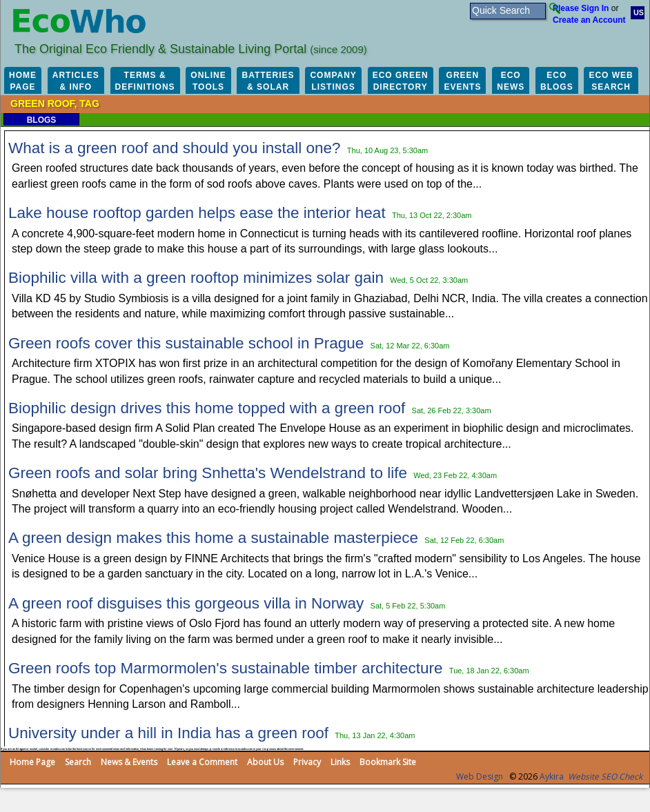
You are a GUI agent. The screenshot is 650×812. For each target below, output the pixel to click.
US (639, 12)
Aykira (552, 776)
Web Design (480, 776)
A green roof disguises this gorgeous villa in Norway (186, 603)
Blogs (42, 120)
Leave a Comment (202, 762)
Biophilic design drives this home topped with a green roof (207, 408)
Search (78, 762)
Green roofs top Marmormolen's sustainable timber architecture (226, 668)
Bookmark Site (388, 762)
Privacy (307, 762)
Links (340, 762)
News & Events (129, 762)
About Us (265, 762)
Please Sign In (581, 8)
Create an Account (589, 20)
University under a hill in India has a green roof (168, 733)
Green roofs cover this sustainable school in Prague (186, 343)
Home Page (32, 762)
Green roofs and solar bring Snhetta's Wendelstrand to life (208, 473)
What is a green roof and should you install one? (175, 148)
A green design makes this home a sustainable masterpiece (213, 538)
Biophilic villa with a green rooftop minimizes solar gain (196, 278)
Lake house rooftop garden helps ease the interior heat (197, 213)
